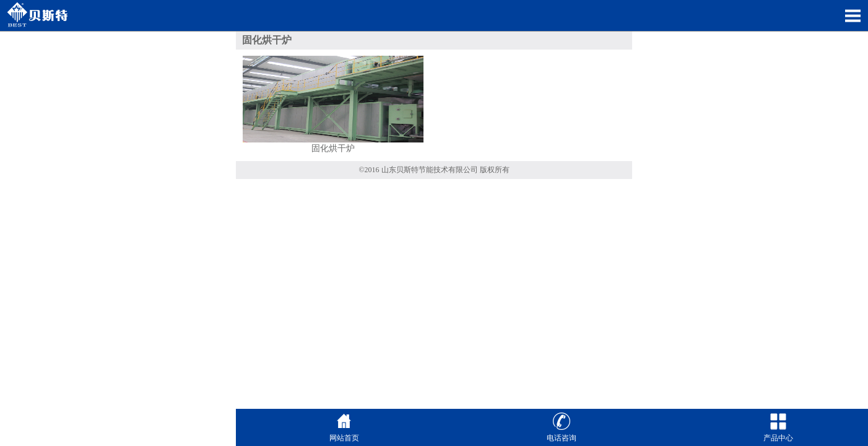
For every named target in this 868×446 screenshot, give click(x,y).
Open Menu (853, 15)
